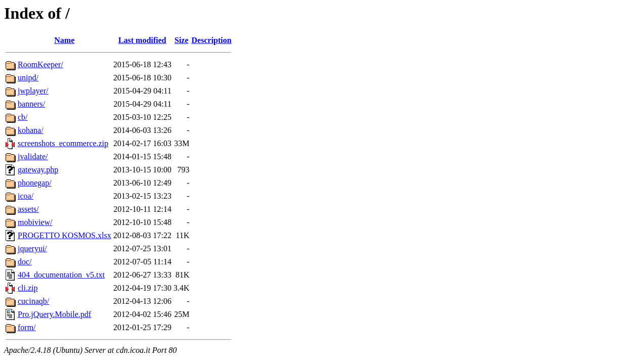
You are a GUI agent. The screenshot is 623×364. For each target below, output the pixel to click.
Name (64, 40)
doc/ (25, 262)
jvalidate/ (33, 156)
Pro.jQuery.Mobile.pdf (54, 314)
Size (182, 40)
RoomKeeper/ (40, 64)
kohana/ (31, 130)
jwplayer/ (33, 91)
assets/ (28, 209)
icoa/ (26, 196)
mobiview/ (35, 222)
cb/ (23, 117)
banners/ (31, 104)
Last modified (142, 40)
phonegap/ (35, 183)
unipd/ (28, 78)
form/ (27, 327)
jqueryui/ (32, 248)
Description (211, 40)
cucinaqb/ (33, 301)
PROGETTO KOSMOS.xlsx (65, 235)
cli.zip (28, 288)
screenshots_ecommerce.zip (63, 143)
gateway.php (38, 170)
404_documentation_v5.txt (61, 275)
